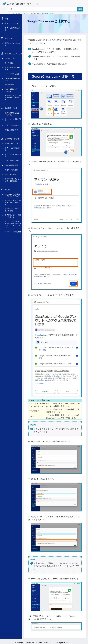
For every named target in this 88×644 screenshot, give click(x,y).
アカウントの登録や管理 (13, 118)
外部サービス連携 (11, 168)
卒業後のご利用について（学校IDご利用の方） (13, 96)
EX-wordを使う (10, 56)
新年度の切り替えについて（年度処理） (13, 178)
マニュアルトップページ (15, 13)
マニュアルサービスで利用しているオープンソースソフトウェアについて (13, 223)
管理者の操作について (13, 142)
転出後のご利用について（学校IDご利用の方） (13, 201)
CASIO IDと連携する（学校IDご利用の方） (13, 193)
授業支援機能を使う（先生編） (12, 112)
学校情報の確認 (10, 173)
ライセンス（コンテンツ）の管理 (13, 208)
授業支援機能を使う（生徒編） (12, 89)
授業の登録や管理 (11, 128)
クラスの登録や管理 (12, 124)
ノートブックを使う (12, 72)
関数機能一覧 (10, 83)
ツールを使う (10, 61)
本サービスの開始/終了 (12, 27)
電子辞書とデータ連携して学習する (13, 214)
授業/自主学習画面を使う (12, 67)
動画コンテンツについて (13, 42)
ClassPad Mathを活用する (13, 78)
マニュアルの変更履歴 (13, 230)
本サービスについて (12, 22)
